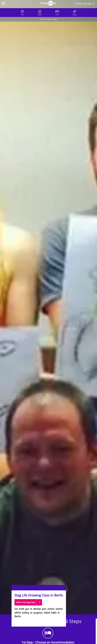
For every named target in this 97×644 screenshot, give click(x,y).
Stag (49, 19)
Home (42, 19)
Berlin (55, 19)
